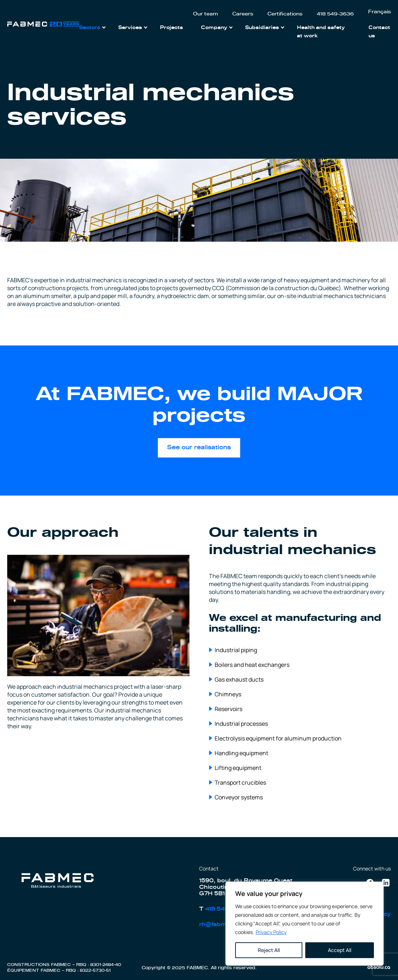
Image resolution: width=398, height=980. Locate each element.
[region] (305, 924)
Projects (171, 28)
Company (214, 28)
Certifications (285, 14)
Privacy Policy (271, 932)
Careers (243, 14)
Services (130, 28)
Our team (205, 14)
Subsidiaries (262, 28)
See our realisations (199, 447)
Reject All (269, 950)
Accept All (340, 950)
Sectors (90, 28)
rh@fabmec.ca (221, 925)
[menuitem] (379, 12)
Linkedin (386, 881)
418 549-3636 (335, 14)
